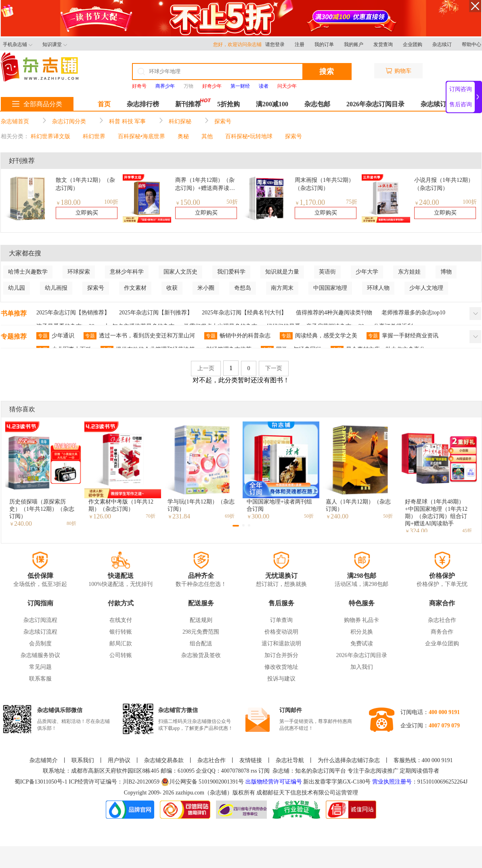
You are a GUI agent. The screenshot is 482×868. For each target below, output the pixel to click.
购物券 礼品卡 (362, 620)
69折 (230, 516)
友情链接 (251, 760)
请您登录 (275, 44)
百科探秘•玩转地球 (249, 136)
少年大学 (367, 272)
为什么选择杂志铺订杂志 (349, 760)
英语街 (327, 272)
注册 (300, 44)
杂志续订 (442, 44)
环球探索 (79, 272)
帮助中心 (472, 44)
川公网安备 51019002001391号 (203, 782)
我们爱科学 (231, 272)
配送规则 (201, 620)
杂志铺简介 (44, 760)
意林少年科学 (127, 272)
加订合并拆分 (281, 655)
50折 (232, 202)
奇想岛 (243, 288)
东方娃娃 (409, 272)
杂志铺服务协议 (40, 655)
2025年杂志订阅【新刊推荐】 (156, 313)
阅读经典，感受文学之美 (319, 336)
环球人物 (378, 288)
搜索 (327, 72)
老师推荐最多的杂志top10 (413, 313)
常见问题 (40, 667)
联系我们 (83, 760)
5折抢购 (228, 104)
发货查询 (383, 44)
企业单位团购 (442, 644)
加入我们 (362, 667)
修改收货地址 (281, 667)
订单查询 (281, 620)
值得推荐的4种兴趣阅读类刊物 (334, 313)
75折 (352, 202)
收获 (172, 288)
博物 (446, 272)
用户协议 (119, 760)
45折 (467, 531)
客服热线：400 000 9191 (423, 760)
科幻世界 (94, 136)
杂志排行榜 (143, 104)
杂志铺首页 (15, 121)
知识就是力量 (282, 272)
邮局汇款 (121, 644)
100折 (111, 202)
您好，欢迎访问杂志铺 (239, 44)
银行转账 (121, 632)
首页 (104, 104)
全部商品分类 (37, 104)
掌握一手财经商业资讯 (402, 336)
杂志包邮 (317, 104)
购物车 (398, 71)
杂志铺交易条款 (164, 760)
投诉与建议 (281, 679)
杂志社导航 (290, 760)
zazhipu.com (190, 793)
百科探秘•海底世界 (141, 136)
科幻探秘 (180, 121)
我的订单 (324, 44)
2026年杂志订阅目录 (375, 104)
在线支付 (121, 620)
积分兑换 (362, 632)
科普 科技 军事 (127, 121)
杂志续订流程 (40, 632)
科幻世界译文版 (50, 136)
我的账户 (354, 44)
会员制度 (40, 644)
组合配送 (201, 644)
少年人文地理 (426, 288)
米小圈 (206, 288)
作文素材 (135, 288)
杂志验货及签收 (201, 655)
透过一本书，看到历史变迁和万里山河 (139, 336)
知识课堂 (55, 44)
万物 (189, 86)
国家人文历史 (180, 272)
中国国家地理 (330, 288)
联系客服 (40, 679)
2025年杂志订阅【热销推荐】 (73, 313)
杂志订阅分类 (69, 121)
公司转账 (121, 655)
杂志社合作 (442, 620)
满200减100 (272, 104)
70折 (151, 516)
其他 (207, 136)
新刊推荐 (188, 104)
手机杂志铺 (18, 44)
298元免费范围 (201, 632)
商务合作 (442, 632)
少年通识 (55, 336)
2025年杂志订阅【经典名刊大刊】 (244, 313)
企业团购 (413, 44)
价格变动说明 (281, 632)
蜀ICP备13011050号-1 (42, 782)
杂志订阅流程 (40, 620)
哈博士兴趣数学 (28, 272)
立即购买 (87, 213)
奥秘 (183, 136)
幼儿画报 (56, 288)
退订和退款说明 (281, 644)
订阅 (264, 771)
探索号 (223, 121)
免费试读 (362, 644)
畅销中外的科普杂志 (237, 336)
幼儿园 (17, 288)
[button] (236, 526)
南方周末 (282, 288)
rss (254, 771)
